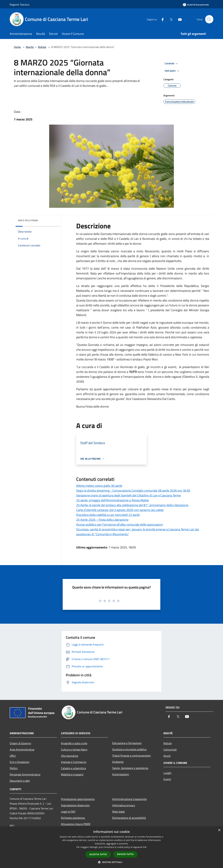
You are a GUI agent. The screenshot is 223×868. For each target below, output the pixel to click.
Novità (30, 47)
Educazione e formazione (127, 743)
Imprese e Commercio (74, 762)
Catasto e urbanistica (73, 768)
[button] (111, 862)
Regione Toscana (19, 5)
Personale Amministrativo (25, 774)
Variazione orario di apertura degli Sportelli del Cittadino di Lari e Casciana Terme (128, 495)
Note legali (119, 812)
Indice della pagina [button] (28, 220)
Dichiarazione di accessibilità (129, 818)
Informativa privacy (124, 805)
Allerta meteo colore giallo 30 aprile (99, 486)
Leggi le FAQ (68, 812)
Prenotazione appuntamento (78, 799)
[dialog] (111, 847)
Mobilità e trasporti (72, 774)
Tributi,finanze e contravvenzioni (131, 756)
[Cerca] (209, 19)
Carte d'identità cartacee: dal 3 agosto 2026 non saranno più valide (120, 510)
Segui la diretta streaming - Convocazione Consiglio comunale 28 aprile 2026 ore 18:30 (133, 490)
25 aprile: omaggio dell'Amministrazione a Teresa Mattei (113, 500)
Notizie (42, 47)
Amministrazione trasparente (130, 799)
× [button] (219, 830)
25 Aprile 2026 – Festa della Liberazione (102, 520)
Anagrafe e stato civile (74, 743)
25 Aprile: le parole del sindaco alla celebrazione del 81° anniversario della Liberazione (132, 505)
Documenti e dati (20, 781)
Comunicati (170, 749)
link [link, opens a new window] (145, 847)
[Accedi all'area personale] (196, 5)
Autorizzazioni (121, 774)
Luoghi (167, 773)
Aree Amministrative (22, 749)
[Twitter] (170, 19)
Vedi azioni (172, 71)
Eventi (167, 779)
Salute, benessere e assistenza (130, 768)
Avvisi (167, 756)
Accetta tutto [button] (98, 854)
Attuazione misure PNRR (76, 824)
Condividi (172, 64)
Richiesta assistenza (73, 818)
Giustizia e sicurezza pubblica (129, 749)
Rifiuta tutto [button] (125, 854)
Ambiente (118, 762)
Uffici (13, 756)
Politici (14, 768)
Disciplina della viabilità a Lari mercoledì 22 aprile (108, 515)
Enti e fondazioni (20, 762)
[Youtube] (178, 19)
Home (17, 47)
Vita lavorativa (70, 756)
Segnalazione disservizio (75, 805)
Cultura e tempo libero (74, 749)
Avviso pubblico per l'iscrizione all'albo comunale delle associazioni (120, 524)
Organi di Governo (20, 743)
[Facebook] (161, 19)
